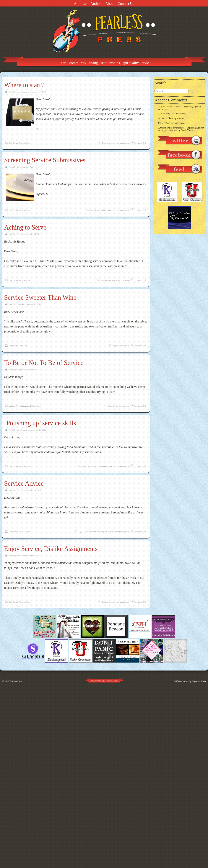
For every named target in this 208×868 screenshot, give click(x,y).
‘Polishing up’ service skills (40, 423)
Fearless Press (16, 681)
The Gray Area (21, 346)
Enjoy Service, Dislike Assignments (51, 549)
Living (94, 63)
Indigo (19, 370)
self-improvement (100, 466)
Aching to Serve (25, 227)
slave (127, 280)
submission (125, 143)
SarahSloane (22, 92)
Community (78, 63)
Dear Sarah (13, 143)
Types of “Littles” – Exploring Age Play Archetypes (180, 108)
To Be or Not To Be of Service (44, 363)
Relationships (110, 63)
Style (145, 63)
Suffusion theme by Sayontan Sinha (190, 681)
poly (121, 406)
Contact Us (126, 4)
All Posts (81, 4)
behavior (92, 532)
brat (98, 532)
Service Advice (24, 484)
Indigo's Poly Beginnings (19, 406)
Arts (64, 63)
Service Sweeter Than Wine (40, 298)
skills (117, 466)
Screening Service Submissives (45, 160)
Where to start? (24, 85)
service (116, 143)
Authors (96, 4)
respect (104, 532)
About (110, 4)
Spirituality (131, 63)
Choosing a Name (176, 118)
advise (115, 280)
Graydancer (22, 304)
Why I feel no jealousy (176, 114)
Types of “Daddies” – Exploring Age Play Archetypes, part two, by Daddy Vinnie (181, 129)
